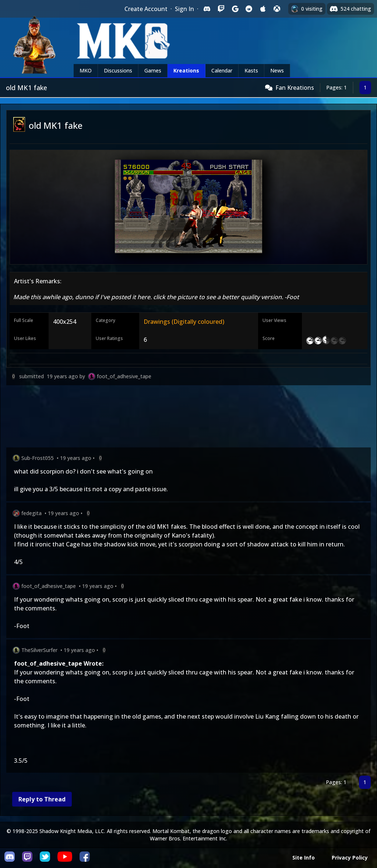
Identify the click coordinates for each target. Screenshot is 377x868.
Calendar (222, 70)
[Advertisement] (188, 418)
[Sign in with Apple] (263, 9)
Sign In (184, 9)
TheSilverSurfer (39, 650)
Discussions (118, 70)
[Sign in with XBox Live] (277, 9)
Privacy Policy (350, 858)
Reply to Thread (42, 799)
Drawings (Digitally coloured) (184, 322)
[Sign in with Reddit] (249, 9)
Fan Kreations (295, 88)
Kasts (251, 70)
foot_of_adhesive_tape (124, 376)
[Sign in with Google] (235, 9)
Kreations (186, 70)
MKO (86, 70)
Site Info (304, 858)
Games (153, 70)
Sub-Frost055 (38, 458)
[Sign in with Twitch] (221, 9)
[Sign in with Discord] (207, 9)
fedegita (31, 513)
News (277, 70)
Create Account (146, 9)
